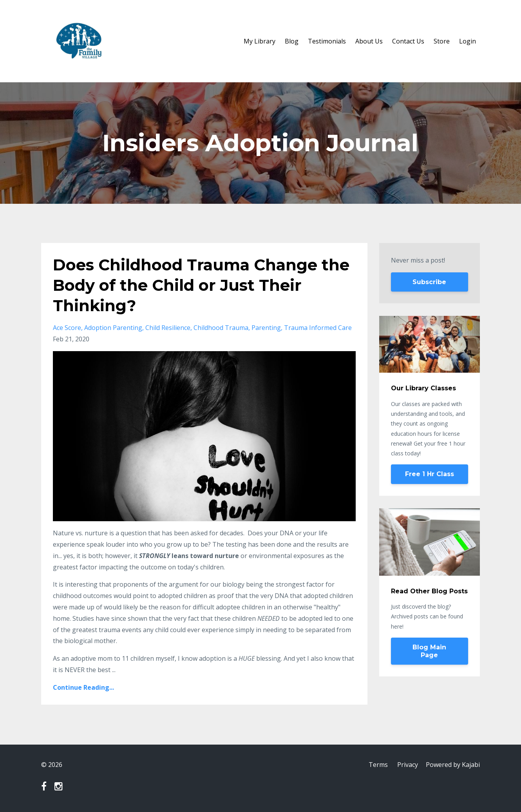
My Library (260, 41)
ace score (67, 328)
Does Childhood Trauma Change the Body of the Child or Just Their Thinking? (201, 285)
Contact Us (408, 41)
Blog (292, 41)
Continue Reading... (83, 687)
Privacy (408, 765)
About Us (369, 41)
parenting (266, 328)
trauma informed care (318, 328)
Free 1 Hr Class (430, 474)
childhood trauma (221, 328)
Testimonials (327, 41)
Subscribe (429, 282)
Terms (378, 765)
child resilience (168, 328)
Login (468, 41)
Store (442, 41)
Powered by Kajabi (453, 765)
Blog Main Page (429, 651)
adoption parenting (113, 328)
